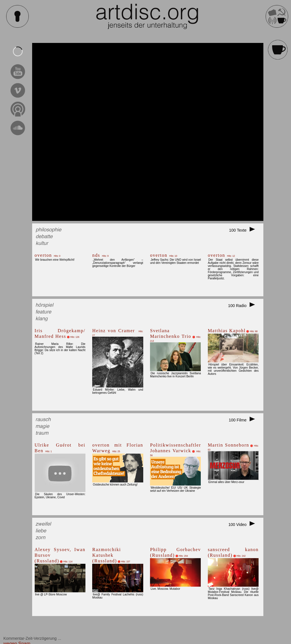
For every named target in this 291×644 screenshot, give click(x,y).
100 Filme (244, 420)
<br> (148, 132)
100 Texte (244, 230)
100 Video (243, 525)
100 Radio (243, 306)
